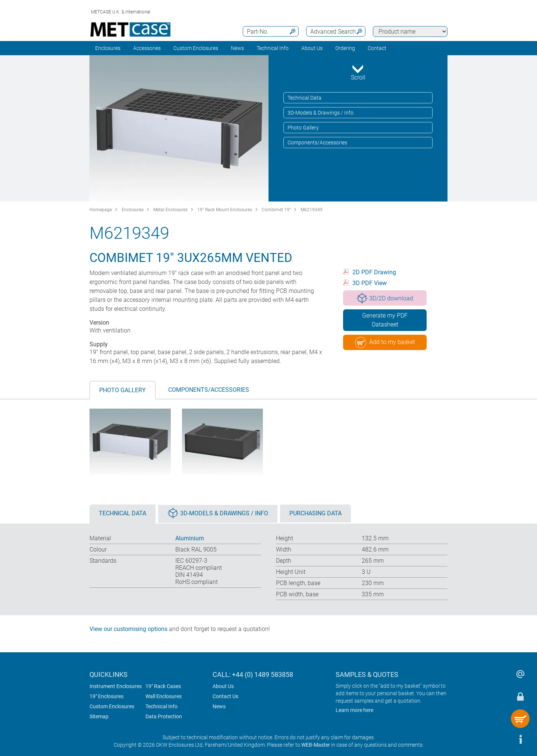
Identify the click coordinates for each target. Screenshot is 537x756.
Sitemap (99, 716)
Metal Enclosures (170, 210)
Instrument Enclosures (116, 686)
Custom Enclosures (196, 48)
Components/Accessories (317, 143)
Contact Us (225, 696)
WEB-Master (316, 745)
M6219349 (312, 210)
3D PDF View (370, 283)
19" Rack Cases (163, 686)
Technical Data (304, 98)
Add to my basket (385, 343)
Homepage (101, 210)
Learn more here (354, 710)
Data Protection (164, 716)
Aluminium (190, 538)
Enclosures (108, 48)
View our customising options (128, 629)
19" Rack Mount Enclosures (225, 210)
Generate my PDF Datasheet (385, 320)
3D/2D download (385, 298)
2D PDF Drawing (374, 272)
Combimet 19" (276, 210)
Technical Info (161, 706)
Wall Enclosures (164, 696)
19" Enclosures (106, 696)
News (237, 48)
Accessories (147, 48)
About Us (223, 686)
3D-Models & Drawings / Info (321, 113)
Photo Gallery (303, 128)
